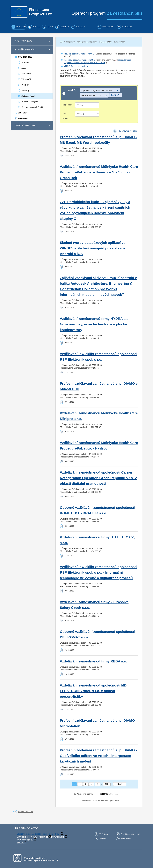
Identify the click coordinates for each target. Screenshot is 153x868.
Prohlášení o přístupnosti (130, 834)
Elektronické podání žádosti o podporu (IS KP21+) (39, 834)
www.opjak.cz (58, 837)
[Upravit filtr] (99, 93)
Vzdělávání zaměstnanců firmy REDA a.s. (93, 661)
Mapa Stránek (126, 838)
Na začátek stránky (25, 812)
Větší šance (104, 834)
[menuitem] (19, 27)
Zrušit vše (116, 95)
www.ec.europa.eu (25, 840)
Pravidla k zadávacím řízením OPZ (79, 54)
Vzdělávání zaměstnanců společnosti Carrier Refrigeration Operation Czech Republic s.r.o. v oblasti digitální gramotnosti (98, 478)
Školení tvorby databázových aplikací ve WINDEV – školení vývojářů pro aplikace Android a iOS (93, 248)
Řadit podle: (68, 105)
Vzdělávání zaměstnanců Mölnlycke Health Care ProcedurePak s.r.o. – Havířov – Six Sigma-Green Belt (99, 172)
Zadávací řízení (119, 42)
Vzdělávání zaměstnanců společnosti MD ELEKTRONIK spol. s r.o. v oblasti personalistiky (93, 691)
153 (107, 784)
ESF (61, 42)
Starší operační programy (86, 42)
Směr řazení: (66, 116)
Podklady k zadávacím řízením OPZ (80, 60)
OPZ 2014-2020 (105, 42)
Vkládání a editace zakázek (76, 66)
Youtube (103, 838)
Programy (70, 42)
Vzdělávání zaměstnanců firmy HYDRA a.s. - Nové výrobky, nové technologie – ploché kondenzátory (96, 324)
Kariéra (20, 843)
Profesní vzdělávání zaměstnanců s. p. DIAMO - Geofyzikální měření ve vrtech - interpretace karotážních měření (98, 756)
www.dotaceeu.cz (40, 837)
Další (120, 784)
